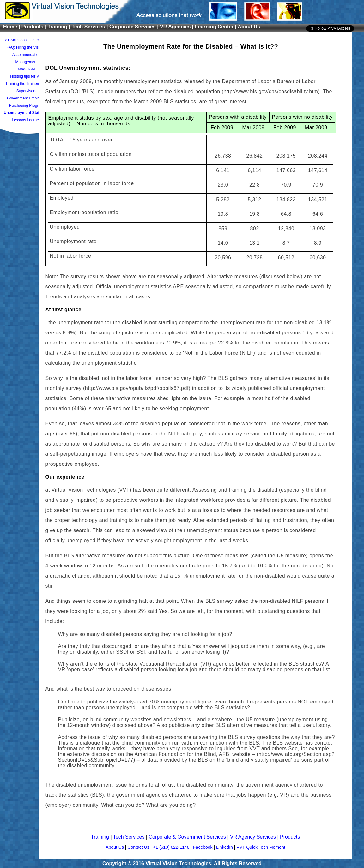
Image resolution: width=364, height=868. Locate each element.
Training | (60, 27)
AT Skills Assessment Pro (27, 40)
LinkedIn (225, 847)
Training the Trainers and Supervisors (26, 87)
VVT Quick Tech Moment (261, 847)
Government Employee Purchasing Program (26, 102)
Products (290, 837)
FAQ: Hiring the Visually (26, 47)
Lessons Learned (26, 120)
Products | (35, 27)
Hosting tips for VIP (26, 76)
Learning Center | (216, 27)
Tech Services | (90, 27)
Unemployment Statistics (26, 113)
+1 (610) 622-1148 (172, 847)
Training (101, 837)
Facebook (203, 847)
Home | (12, 27)
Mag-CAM (26, 69)
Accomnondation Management (26, 58)
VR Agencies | (177, 27)
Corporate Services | (135, 27)
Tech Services (130, 837)
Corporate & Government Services (188, 837)
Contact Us (139, 847)
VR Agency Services (254, 837)
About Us (249, 27)
